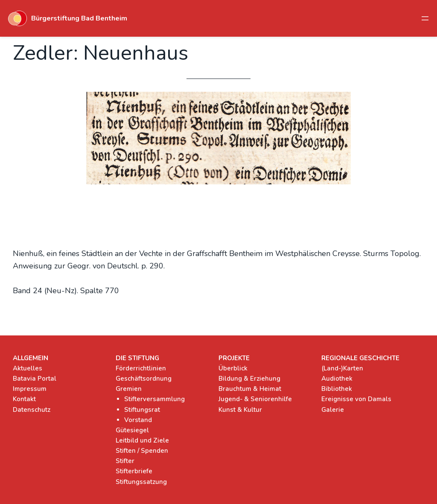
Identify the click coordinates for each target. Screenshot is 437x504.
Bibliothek (337, 389)
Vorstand (138, 420)
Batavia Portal (35, 379)
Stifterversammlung (154, 399)
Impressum (30, 389)
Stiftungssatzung (141, 482)
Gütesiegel (132, 430)
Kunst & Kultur (240, 410)
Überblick (233, 368)
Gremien (129, 389)
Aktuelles (28, 368)
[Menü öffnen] (425, 18)
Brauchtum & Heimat (250, 389)
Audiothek (337, 379)
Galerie (333, 410)
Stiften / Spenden (142, 451)
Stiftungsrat (142, 410)
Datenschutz (32, 410)
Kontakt (24, 399)
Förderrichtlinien (141, 368)
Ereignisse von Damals (356, 399)
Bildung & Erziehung (249, 379)
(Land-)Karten (342, 368)
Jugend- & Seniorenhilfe (255, 399)
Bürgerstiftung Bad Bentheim (79, 18)
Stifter (125, 461)
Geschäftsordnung (144, 379)
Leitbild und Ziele (142, 440)
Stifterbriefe (134, 471)
